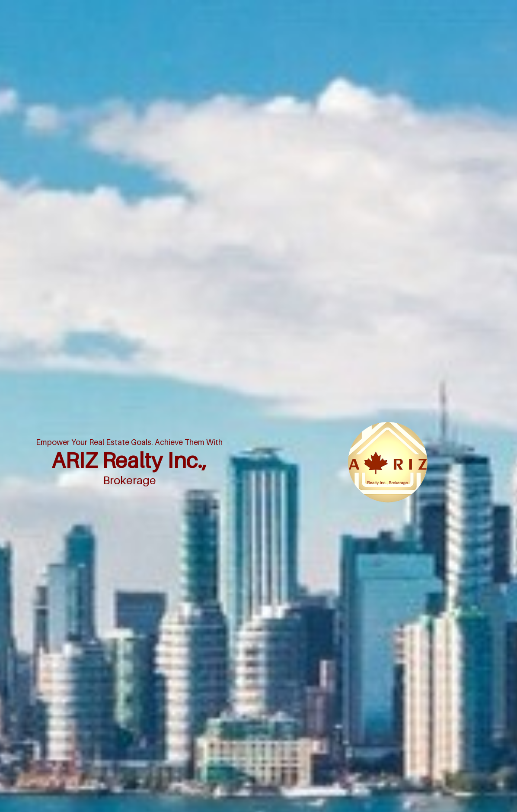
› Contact (278, 423)
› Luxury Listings (209, 459)
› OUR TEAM (282, 459)
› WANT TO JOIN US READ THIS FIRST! (220, 477)
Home (420, 167)
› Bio (194, 495)
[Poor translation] (38, 695)
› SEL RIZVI (203, 513)
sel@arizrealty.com (118, 468)
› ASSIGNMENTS (288, 441)
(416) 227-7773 (115, 480)
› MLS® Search (285, 404)
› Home (198, 404)
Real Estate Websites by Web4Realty (407, 565)
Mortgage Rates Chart (461, 167)
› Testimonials (284, 477)
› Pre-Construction (211, 441)
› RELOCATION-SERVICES (297, 495)
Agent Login (475, 565)
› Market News (207, 423)
